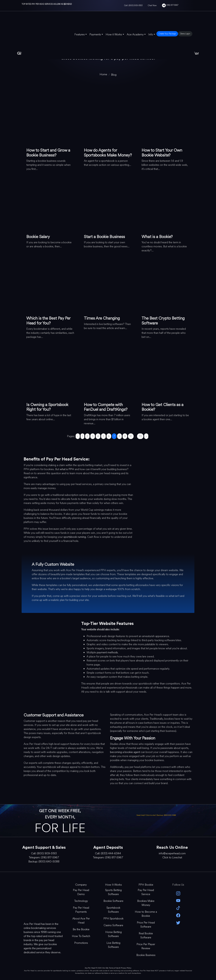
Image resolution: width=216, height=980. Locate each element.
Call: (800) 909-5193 (133, 5)
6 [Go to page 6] (109, 436)
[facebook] (178, 915)
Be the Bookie (81, 929)
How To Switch (81, 936)
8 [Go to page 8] (119, 436)
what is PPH (67, 469)
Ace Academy (135, 34)
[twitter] (178, 922)
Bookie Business (146, 955)
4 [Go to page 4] (98, 436)
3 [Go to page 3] (93, 436)
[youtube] (178, 900)
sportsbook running (75, 537)
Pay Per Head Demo (81, 892)
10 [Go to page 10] (131, 436)
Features (80, 34)
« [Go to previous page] (78, 436)
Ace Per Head (90, 968)
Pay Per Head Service (146, 892)
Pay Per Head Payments (81, 910)
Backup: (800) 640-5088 (166, 815)
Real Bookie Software (146, 935)
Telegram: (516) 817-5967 (44, 857)
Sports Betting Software (113, 892)
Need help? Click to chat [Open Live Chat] (146, 815)
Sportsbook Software (113, 910)
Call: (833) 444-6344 (108, 853)
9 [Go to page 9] (125, 436)
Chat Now (152, 5)
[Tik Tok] (178, 908)
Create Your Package (167, 34)
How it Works (114, 34)
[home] (103, 74)
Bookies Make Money (146, 903)
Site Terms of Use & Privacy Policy (118, 968)
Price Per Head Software (146, 925)
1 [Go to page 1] (82, 436)
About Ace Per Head (81, 921)
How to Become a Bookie (146, 914)
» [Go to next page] (146, 436)
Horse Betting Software (113, 934)
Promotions (81, 943)
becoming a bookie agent (125, 752)
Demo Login (185, 34)
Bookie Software (113, 901)
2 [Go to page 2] (87, 436)
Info (151, 34)
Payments (95, 34)
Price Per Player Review (146, 946)
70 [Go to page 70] (140, 436)
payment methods (107, 652)
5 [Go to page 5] (103, 436)
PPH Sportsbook (113, 919)
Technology (81, 901)
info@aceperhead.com (172, 853)
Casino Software (113, 925)
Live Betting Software (113, 945)
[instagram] (178, 893)
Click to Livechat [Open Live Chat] (172, 857)
